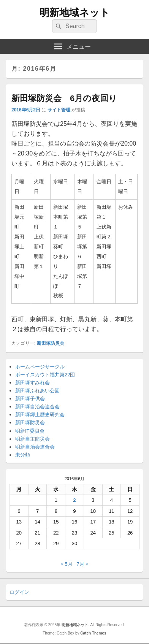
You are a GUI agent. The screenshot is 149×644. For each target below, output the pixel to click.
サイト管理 (59, 110)
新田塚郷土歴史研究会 (40, 415)
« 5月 (66, 564)
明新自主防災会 (32, 439)
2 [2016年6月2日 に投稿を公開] (74, 500)
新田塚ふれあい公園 (37, 391)
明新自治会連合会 (35, 447)
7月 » (82, 564)
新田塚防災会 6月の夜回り (64, 98)
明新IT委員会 (30, 431)
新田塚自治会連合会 (37, 407)
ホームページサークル (40, 367)
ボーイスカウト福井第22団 (45, 375)
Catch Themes (93, 633)
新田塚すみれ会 (32, 383)
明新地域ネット (75, 13)
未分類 (23, 455)
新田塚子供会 (30, 399)
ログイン (19, 592)
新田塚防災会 (51, 343)
